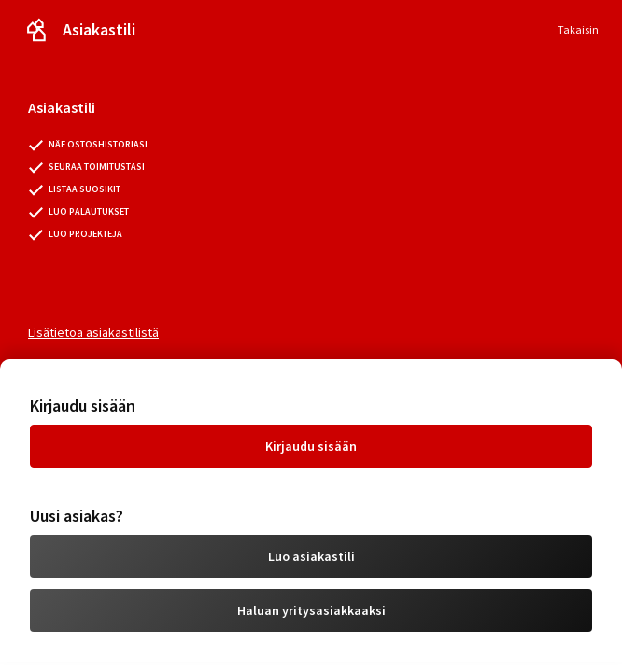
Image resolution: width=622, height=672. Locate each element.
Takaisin (578, 29)
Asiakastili (99, 29)
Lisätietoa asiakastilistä (93, 332)
